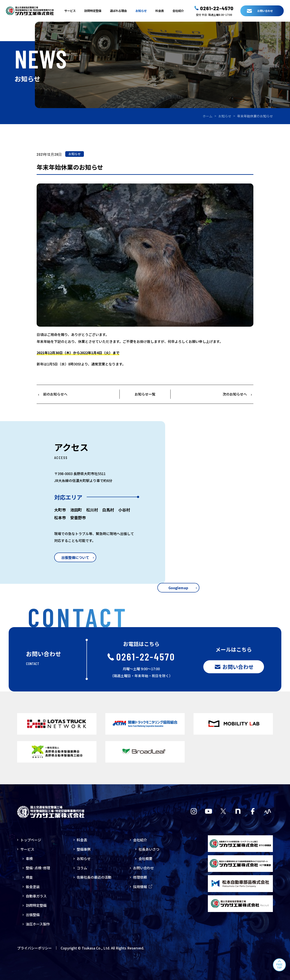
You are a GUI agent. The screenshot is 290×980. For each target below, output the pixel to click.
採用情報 (143, 887)
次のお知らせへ (235, 394)
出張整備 (33, 915)
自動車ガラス (36, 896)
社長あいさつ (149, 849)
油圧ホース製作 (38, 924)
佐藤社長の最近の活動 (94, 877)
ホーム (208, 116)
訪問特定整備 (93, 11)
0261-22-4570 (217, 8)
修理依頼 (140, 877)
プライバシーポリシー (34, 948)
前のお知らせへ (55, 394)
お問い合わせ (143, 868)
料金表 (160, 11)
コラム (82, 868)
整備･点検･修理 (38, 868)
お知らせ (141, 11)
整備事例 (84, 849)
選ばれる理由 (118, 11)
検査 (29, 877)
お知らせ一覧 (145, 394)
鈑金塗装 (33, 887)
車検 (29, 858)
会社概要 (145, 858)
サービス (70, 11)
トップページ (31, 840)
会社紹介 (178, 11)
